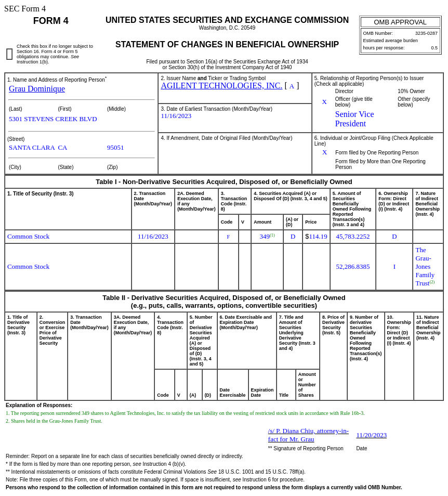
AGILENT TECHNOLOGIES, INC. (221, 86)
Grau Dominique (37, 89)
